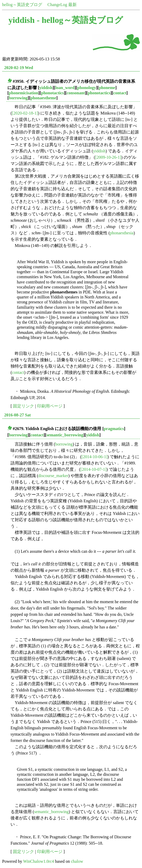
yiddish (46, 88)
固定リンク (23, 406)
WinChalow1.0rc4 (39, 861)
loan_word (65, 88)
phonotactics (52, 93)
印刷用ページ (50, 406)
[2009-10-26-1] (108, 157)
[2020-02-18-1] (25, 113)
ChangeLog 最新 (62, 5)
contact (120, 93)
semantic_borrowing (65, 435)
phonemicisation (23, 93)
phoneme (107, 88)
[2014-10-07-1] (93, 469)
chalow (77, 861)
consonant (76, 93)
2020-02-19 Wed (19, 68)
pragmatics (114, 429)
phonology (87, 88)
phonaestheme (43, 98)
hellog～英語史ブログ (22, 5)
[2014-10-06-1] (94, 457)
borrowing (18, 98)
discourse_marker (53, 476)
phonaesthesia (122, 233)
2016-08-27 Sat (18, 415)
